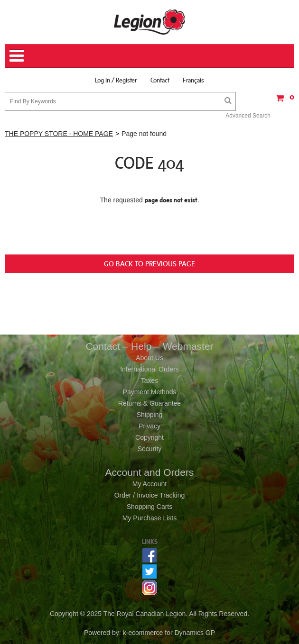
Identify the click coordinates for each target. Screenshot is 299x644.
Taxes (150, 381)
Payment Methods (150, 392)
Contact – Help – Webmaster (149, 346)
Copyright (149, 437)
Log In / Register (116, 80)
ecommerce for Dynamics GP (172, 633)
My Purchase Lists (149, 518)
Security (150, 449)
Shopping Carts (150, 507)
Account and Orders (150, 472)
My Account (149, 484)
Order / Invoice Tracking (150, 495)
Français (193, 80)
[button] (282, 101)
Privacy (149, 426)
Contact (160, 80)
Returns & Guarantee (149, 403)
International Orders (149, 369)
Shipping (150, 415)
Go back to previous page (149, 263)
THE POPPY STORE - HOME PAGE (59, 134)
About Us (149, 358)
